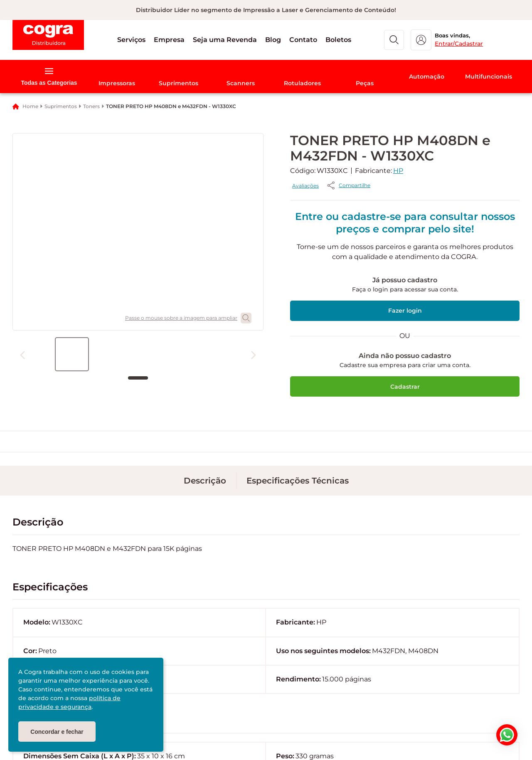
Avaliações (384, 186)
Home (30, 106)
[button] (146, 40)
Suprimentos (61, 106)
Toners (91, 106)
